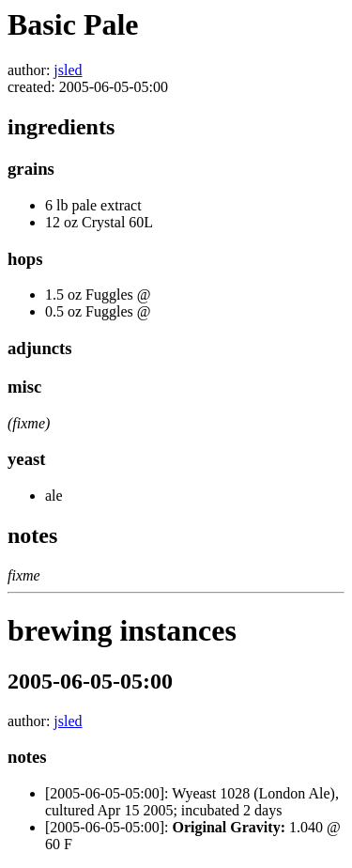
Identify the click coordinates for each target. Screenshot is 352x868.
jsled (68, 70)
